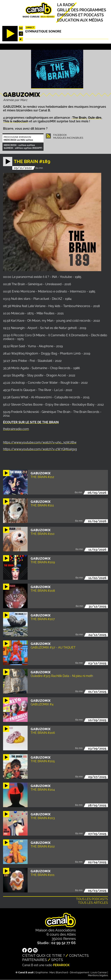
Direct (30, 27)
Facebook (60, 135)
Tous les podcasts (92, 899)
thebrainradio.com (16, 429)
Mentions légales (98, 975)
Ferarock (61, 965)
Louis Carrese (99, 972)
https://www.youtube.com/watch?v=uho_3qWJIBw (40, 442)
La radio (66, 5)
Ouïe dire (95, 118)
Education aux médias (80, 20)
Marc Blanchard (59, 972)
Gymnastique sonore (43, 31)
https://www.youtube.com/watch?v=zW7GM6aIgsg (40, 449)
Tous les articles (93, 903)
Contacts (79, 955)
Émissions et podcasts (80, 15)
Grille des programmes (82, 10)
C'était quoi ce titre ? (44, 955)
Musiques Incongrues (68, 138)
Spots (57, 960)
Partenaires (35, 960)
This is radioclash (16, 121)
